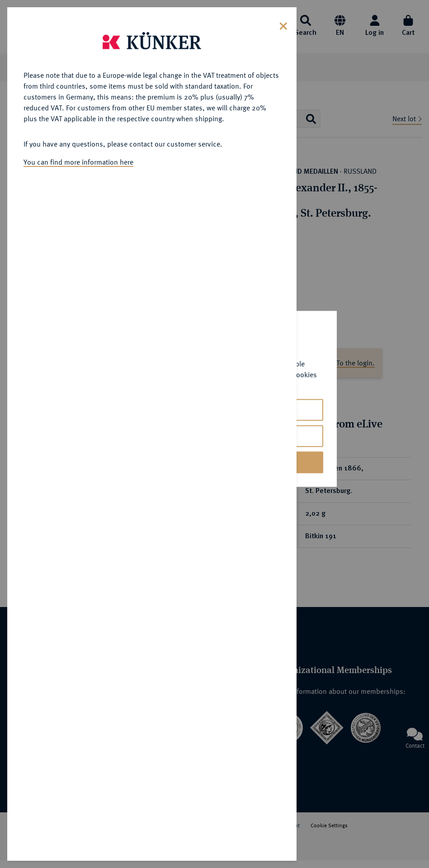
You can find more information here (78, 162)
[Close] (283, 25)
